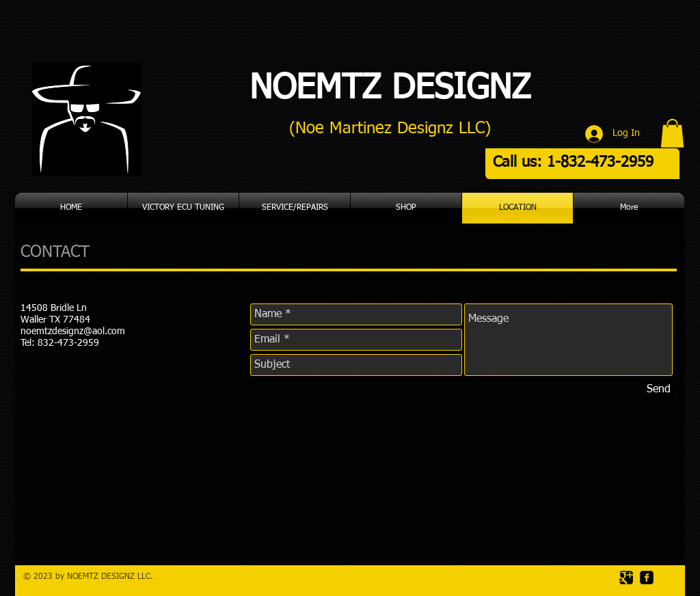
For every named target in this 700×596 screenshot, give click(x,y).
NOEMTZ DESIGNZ (390, 89)
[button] (672, 133)
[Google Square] (626, 578)
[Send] (659, 390)
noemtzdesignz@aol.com (73, 331)
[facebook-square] (647, 578)
